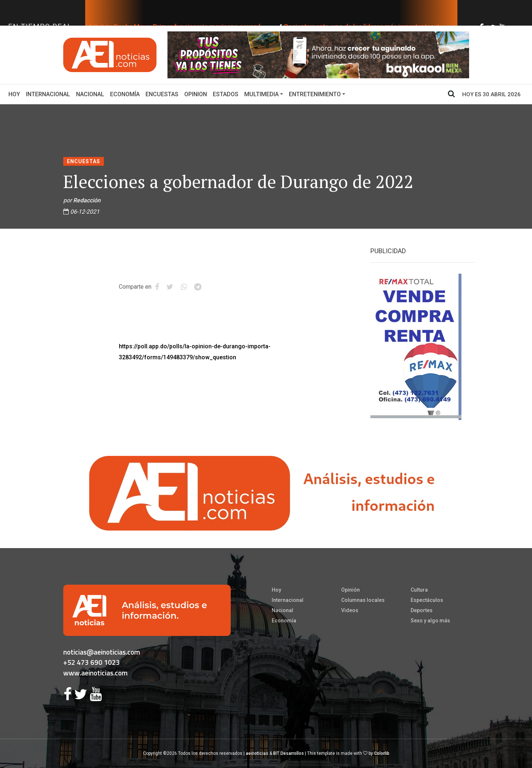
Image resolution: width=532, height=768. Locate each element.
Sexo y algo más (430, 621)
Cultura (419, 590)
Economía (125, 94)
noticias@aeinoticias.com (102, 652)
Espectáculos (427, 600)
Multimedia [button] (261, 94)
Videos (350, 610)
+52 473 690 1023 (92, 662)
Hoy (16, 94)
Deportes (422, 610)
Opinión (350, 590)
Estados (226, 94)
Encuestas (162, 94)
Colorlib (382, 753)
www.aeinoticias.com (95, 673)
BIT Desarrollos (288, 753)
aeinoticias (257, 753)
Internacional (48, 94)
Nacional (90, 94)
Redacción (87, 200)
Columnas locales (363, 600)
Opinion (196, 94)
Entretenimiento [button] (315, 94)
